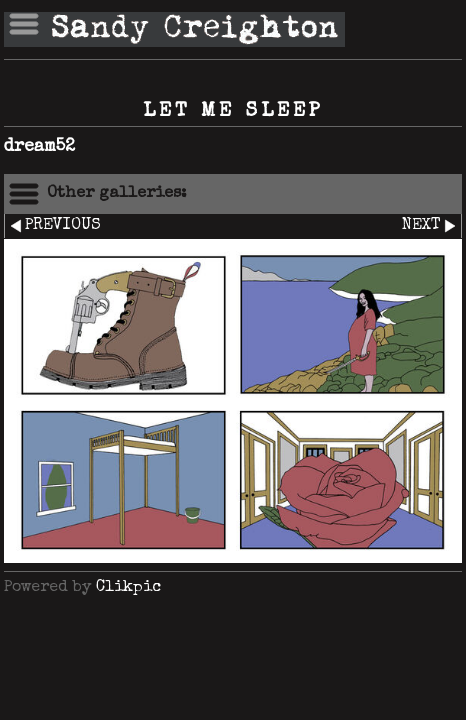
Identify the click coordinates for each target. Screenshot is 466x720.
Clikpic (128, 588)
